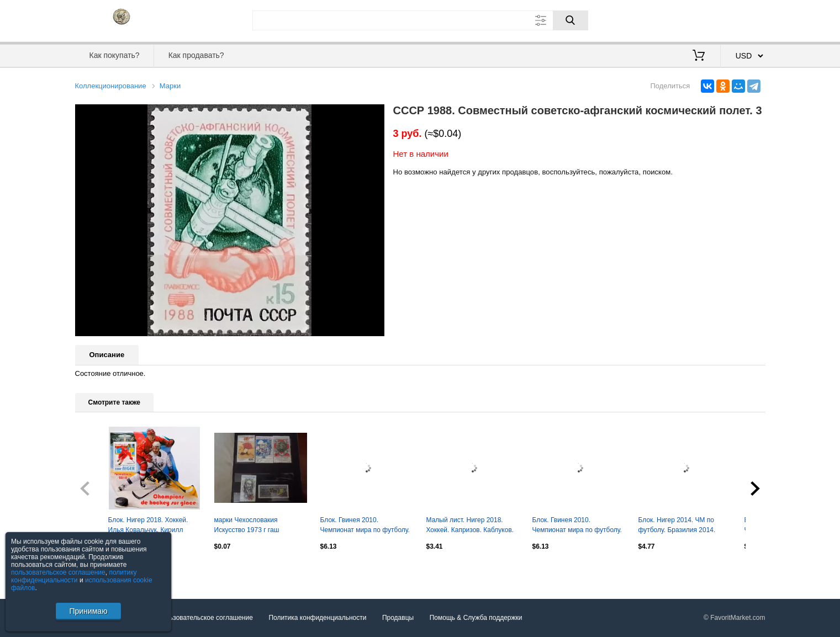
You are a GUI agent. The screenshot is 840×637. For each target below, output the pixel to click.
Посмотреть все (99, 570)
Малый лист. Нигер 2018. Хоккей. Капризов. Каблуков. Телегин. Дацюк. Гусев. (470, 526)
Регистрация (743, 19)
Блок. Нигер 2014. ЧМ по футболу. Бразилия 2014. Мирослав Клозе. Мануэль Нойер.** (679, 526)
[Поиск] (570, 20)
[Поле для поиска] (420, 20)
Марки (170, 86)
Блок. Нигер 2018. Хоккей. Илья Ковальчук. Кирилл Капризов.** (148, 526)
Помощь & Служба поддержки (476, 618)
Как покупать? (114, 55)
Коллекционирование (111, 86)
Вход (701, 19)
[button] (374, 114)
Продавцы (398, 618)
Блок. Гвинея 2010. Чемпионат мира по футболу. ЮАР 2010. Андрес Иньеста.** (579, 526)
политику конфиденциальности (74, 576)
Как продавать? (196, 55)
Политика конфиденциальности (317, 618)
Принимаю (88, 611)
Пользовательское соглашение (205, 618)
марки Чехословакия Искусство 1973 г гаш (247, 525)
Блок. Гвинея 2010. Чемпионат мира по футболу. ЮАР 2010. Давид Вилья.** (365, 526)
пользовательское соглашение (58, 572)
